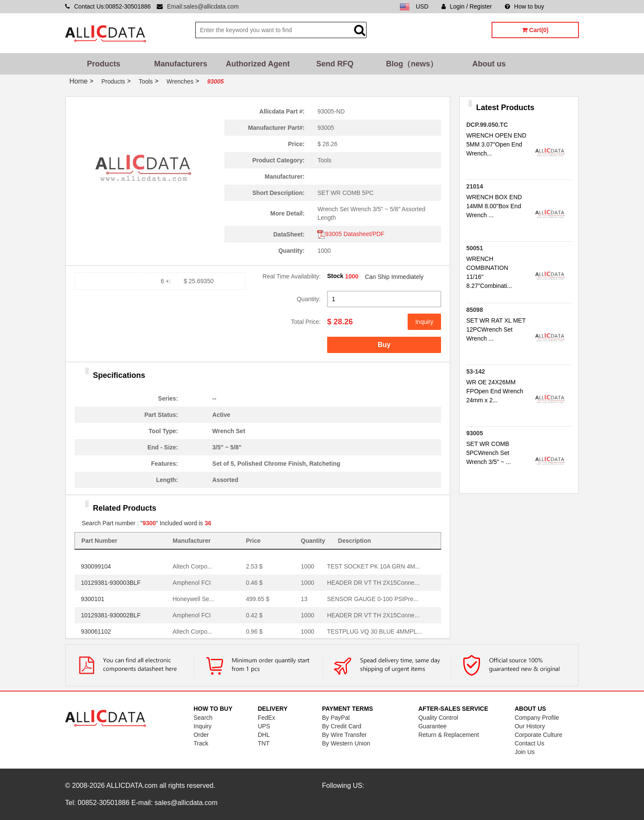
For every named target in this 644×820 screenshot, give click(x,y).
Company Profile (537, 718)
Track (201, 743)
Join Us (525, 752)
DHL (264, 735)
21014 (475, 186)
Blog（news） (412, 64)
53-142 (476, 371)
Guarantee (432, 726)
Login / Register (467, 6)
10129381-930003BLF (111, 583)
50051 (475, 248)
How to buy (525, 6)
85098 (475, 310)
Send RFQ (335, 64)
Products (104, 64)
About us (489, 64)
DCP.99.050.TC (487, 125)
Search (203, 718)
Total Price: (306, 322)
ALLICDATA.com (132, 786)
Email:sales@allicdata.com (203, 6)
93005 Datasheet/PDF (351, 234)
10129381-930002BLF (111, 615)
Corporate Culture (538, 735)
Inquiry (424, 322)
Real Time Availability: (292, 276)
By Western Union (346, 743)
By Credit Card (342, 726)
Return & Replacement (449, 735)
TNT (264, 743)
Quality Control (438, 718)
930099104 (96, 566)
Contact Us (529, 743)
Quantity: (309, 299)
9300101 (93, 599)
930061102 (96, 631)
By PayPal (336, 718)
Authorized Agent (258, 64)
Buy (384, 345)
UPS (264, 726)
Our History (530, 726)
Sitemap (568, 6)
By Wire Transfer (344, 735)
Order (201, 735)
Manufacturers (181, 64)
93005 (475, 433)
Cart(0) (535, 30)
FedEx (266, 718)
